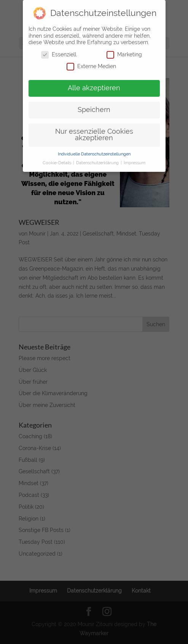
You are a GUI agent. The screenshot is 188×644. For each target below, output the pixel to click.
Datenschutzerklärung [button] (98, 159)
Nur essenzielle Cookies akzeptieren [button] (94, 131)
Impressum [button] (135, 159)
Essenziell (59, 50)
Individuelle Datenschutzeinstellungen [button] (94, 150)
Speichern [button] (94, 106)
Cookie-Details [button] (57, 159)
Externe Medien (91, 62)
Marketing (124, 50)
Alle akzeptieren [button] (94, 84)
